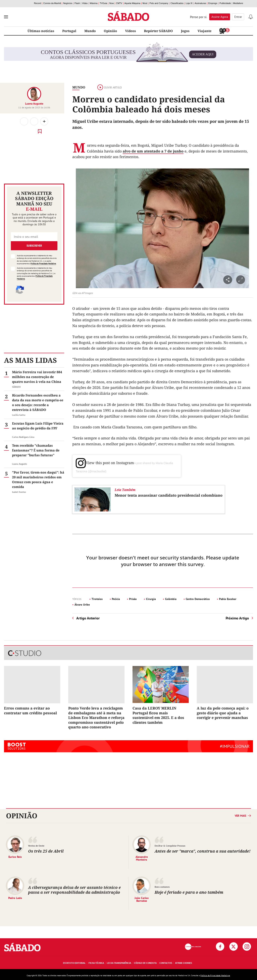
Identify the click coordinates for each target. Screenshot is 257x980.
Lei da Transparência (119, 963)
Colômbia (171, 599)
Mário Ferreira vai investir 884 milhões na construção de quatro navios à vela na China (37, 377)
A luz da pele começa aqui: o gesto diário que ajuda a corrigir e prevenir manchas (223, 713)
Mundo (90, 31)
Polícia (116, 599)
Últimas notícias (41, 31)
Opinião (110, 31)
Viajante (204, 31)
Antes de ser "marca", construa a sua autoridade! (202, 851)
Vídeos (131, 31)
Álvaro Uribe (82, 605)
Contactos (166, 963)
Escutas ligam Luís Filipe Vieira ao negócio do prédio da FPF (38, 426)
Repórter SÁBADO (158, 31)
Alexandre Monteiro (142, 858)
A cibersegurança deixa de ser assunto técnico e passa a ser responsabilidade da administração (74, 890)
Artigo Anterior (88, 618)
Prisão (133, 599)
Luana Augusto (34, 104)
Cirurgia (151, 599)
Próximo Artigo (237, 618)
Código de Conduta (145, 963)
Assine (220, 17)
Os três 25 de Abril (46, 851)
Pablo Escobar (228, 599)
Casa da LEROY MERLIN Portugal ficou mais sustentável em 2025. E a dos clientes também (158, 715)
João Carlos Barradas (142, 899)
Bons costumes (162, 887)
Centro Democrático (198, 599)
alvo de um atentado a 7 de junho (153, 151)
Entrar (238, 17)
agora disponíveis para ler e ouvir (128, 54)
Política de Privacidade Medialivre (43, 264)
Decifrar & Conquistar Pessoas (170, 846)
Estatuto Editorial (74, 963)
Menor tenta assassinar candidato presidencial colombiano (169, 495)
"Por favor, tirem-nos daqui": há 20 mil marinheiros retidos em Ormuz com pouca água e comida (38, 480)
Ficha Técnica (96, 963)
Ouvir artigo (110, 87)
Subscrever (34, 246)
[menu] (6, 17)
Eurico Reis (15, 857)
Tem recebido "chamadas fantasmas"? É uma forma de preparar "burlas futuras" (36, 450)
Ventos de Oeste (36, 846)
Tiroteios (97, 599)
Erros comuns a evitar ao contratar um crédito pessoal (30, 710)
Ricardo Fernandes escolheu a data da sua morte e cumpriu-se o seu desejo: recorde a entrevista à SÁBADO (38, 403)
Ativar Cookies (184, 963)
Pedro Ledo (15, 898)
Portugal (69, 31)
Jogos (185, 31)
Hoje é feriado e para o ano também (189, 892)
